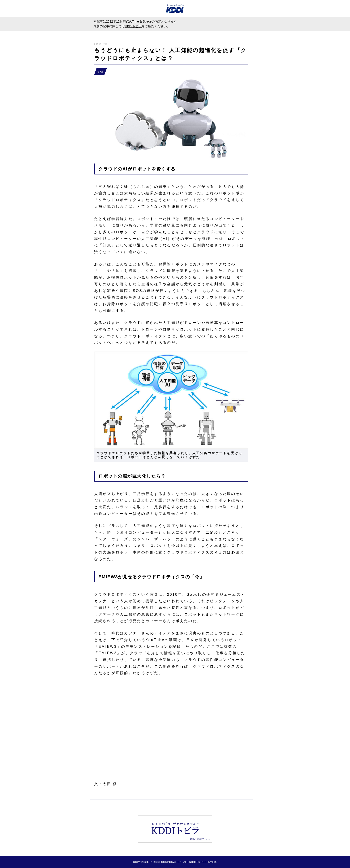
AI (102, 72)
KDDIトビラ (133, 26)
